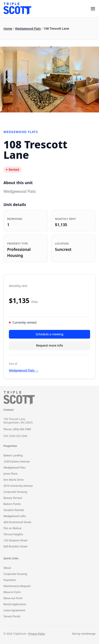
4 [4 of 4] (58, 118)
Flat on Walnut (12, 528)
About (7, 568)
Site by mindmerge (84, 634)
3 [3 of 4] (53, 118)
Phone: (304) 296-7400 (17, 429)
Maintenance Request (17, 586)
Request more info (49, 345)
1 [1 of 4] (41, 118)
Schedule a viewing (49, 334)
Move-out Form (13, 598)
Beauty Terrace (13, 498)
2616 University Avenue (18, 486)
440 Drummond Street (17, 522)
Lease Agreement (14, 610)
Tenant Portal (12, 616)
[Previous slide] (8, 79)
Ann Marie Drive (14, 480)
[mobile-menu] (93, 9)
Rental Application (15, 604)
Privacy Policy (37, 634)
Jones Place (10, 474)
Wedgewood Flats (28, 28)
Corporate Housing (15, 492)
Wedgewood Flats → (24, 370)
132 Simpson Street (16, 540)
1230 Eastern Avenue (16, 462)
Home (8, 28)
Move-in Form (12, 592)
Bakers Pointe (12, 504)
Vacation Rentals (14, 510)
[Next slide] (91, 79)
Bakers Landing (13, 455)
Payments (10, 580)
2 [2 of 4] (47, 118)
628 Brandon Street (16, 546)
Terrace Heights (13, 534)
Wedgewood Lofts (15, 516)
